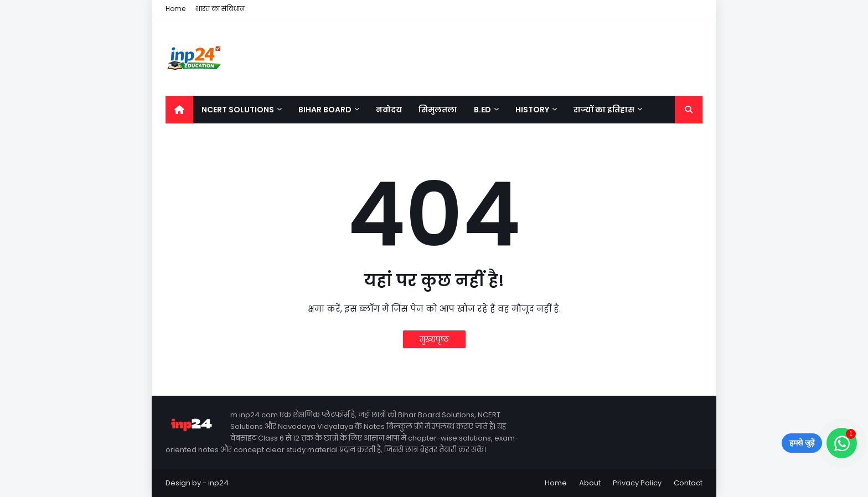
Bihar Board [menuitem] (325, 110)
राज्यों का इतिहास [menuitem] (604, 110)
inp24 (218, 483)
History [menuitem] (532, 110)
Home (175, 9)
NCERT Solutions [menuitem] (238, 110)
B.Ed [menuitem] (482, 110)
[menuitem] (179, 110)
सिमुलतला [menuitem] (438, 110)
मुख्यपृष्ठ (434, 339)
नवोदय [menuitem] (389, 110)
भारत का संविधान (220, 9)
